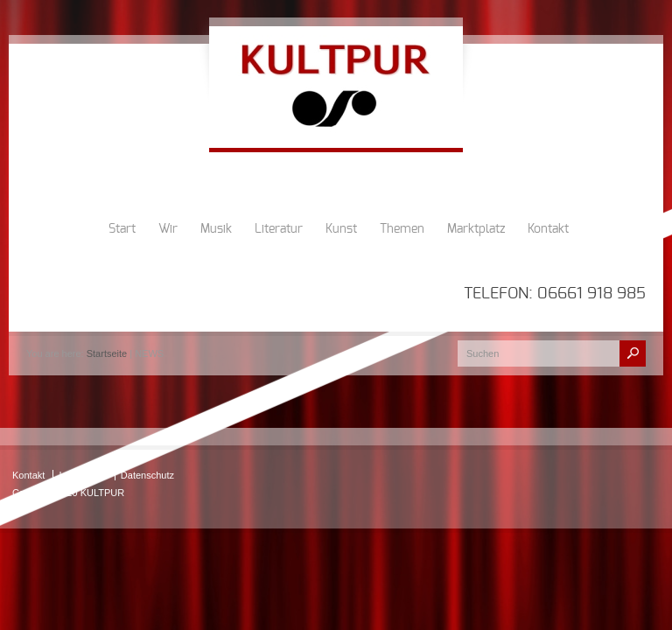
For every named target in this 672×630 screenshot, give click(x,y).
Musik (216, 229)
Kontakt (548, 229)
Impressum (82, 475)
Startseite (107, 353)
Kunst (341, 229)
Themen (402, 229)
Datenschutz (147, 475)
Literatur (279, 229)
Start (122, 229)
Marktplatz (476, 229)
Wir (168, 229)
